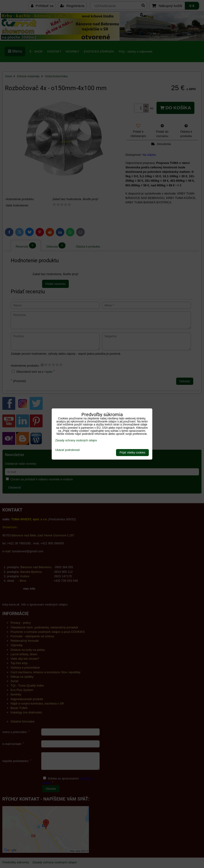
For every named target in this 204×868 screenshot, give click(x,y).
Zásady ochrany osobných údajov (76, 440)
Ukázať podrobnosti (67, 450)
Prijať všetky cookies (132, 453)
